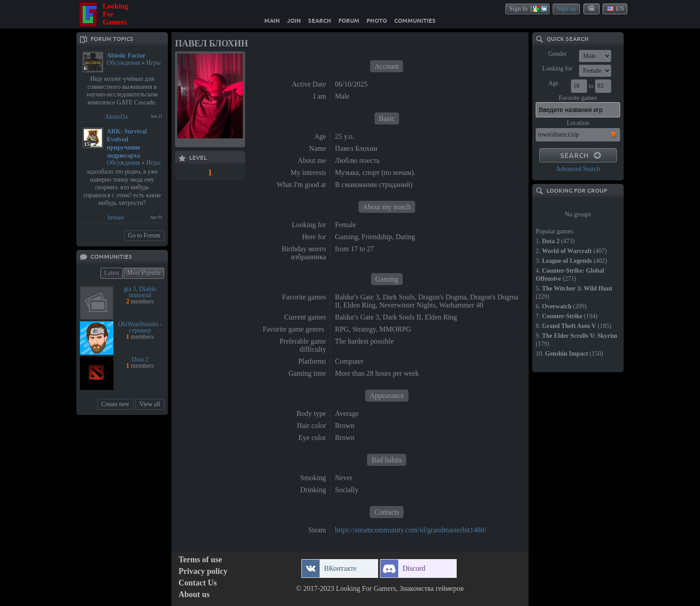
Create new (115, 404)
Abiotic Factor (126, 56)
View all (150, 404)
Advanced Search (578, 169)
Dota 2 (140, 359)
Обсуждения (123, 63)
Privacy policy (203, 571)
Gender (557, 54)
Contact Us (198, 583)
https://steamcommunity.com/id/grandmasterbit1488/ (410, 530)
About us (194, 595)
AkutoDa (116, 117)
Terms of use (200, 560)
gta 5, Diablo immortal (140, 292)
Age (553, 83)
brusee (116, 218)
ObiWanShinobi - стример (140, 327)
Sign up (566, 9)
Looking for (557, 68)
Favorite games (578, 98)
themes (592, 8)
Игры (154, 63)
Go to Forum (144, 235)
